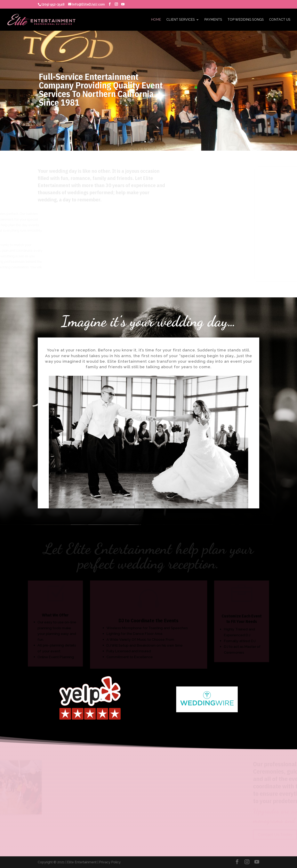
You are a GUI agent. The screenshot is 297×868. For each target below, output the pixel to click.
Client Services (181, 20)
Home (156, 20)
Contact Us (280, 20)
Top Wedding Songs (246, 20)
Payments (213, 20)
